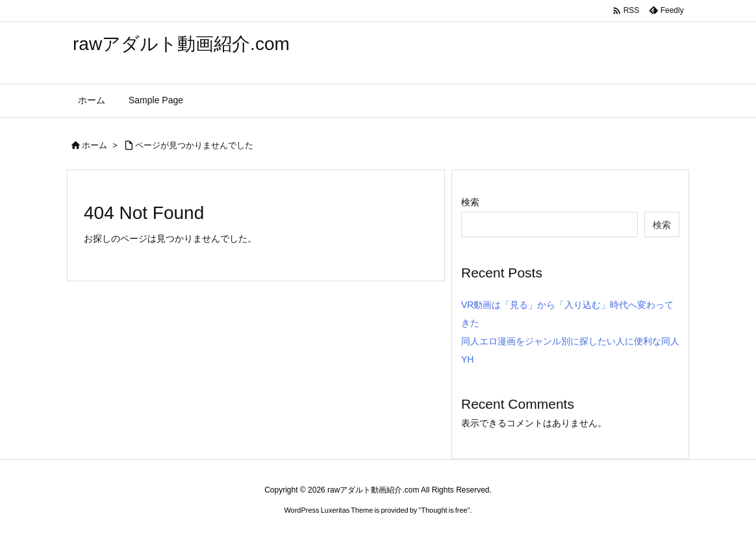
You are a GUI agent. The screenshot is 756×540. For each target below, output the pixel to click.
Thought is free (444, 510)
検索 (470, 202)
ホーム (94, 145)
